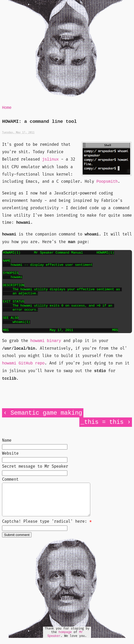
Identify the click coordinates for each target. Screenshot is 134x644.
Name (7, 440)
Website (10, 453)
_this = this (102, 422)
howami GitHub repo (23, 363)
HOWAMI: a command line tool (39, 122)
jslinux (50, 160)
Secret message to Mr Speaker (35, 466)
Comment (10, 479)
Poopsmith (107, 182)
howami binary (46, 341)
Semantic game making (46, 413)
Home (7, 108)
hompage (65, 638)
